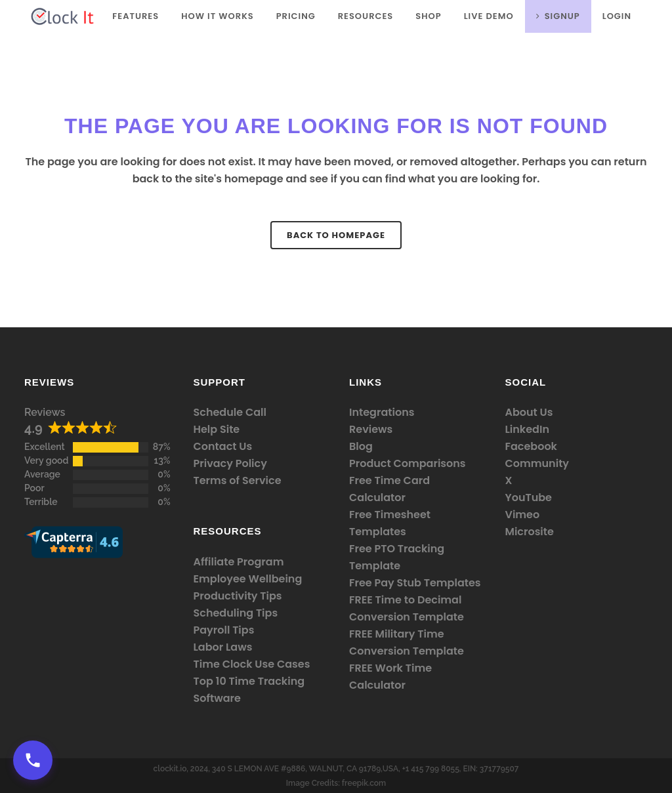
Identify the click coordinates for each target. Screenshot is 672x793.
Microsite (530, 532)
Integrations (382, 412)
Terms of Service (238, 480)
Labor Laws (223, 647)
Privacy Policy (230, 463)
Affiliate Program (239, 562)
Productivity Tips (238, 596)
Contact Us (223, 446)
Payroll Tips (224, 630)
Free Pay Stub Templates (415, 583)
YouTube (529, 498)
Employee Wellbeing (248, 579)
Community (537, 463)
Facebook (531, 446)
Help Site (217, 429)
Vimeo (523, 515)
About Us (529, 412)
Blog (361, 446)
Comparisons (429, 463)
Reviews (45, 412)
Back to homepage (336, 235)
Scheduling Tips (236, 613)
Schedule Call (230, 412)
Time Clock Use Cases (252, 664)
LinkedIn (527, 429)
